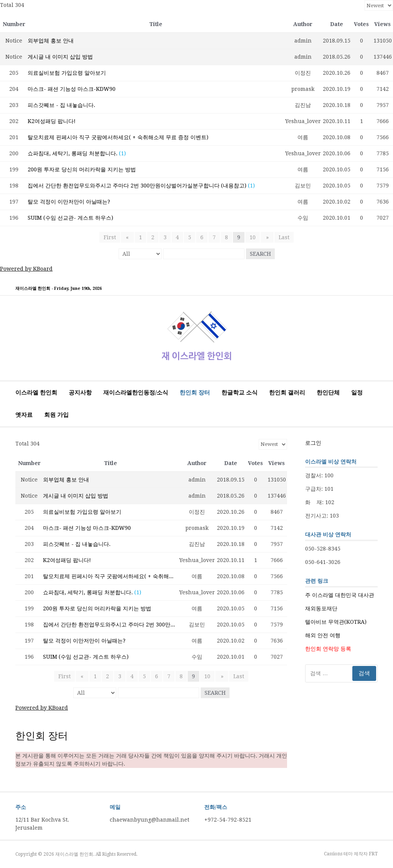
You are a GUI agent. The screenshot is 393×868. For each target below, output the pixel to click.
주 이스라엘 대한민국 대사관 (340, 595)
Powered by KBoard (26, 269)
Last (282, 237)
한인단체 (328, 393)
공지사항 (80, 393)
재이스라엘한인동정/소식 (136, 393)
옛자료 (24, 415)
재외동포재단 (321, 608)
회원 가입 (56, 415)
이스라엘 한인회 (36, 393)
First (112, 237)
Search (260, 254)
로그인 (313, 443)
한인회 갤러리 (287, 393)
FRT (373, 854)
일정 (357, 393)
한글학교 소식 (239, 393)
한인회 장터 (195, 393)
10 (253, 237)
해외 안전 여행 (323, 635)
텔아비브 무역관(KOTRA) (336, 622)
